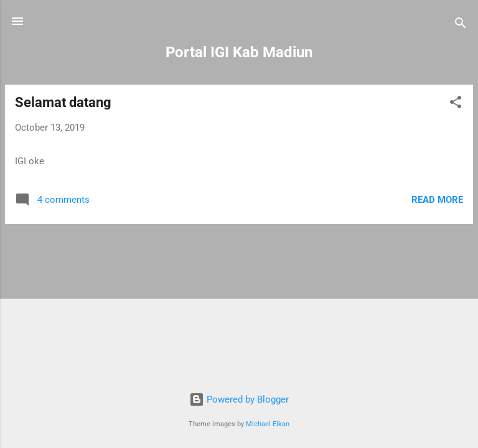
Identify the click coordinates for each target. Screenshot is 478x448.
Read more (437, 200)
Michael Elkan (268, 424)
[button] (456, 104)
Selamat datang (63, 102)
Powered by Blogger (239, 399)
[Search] (461, 25)
